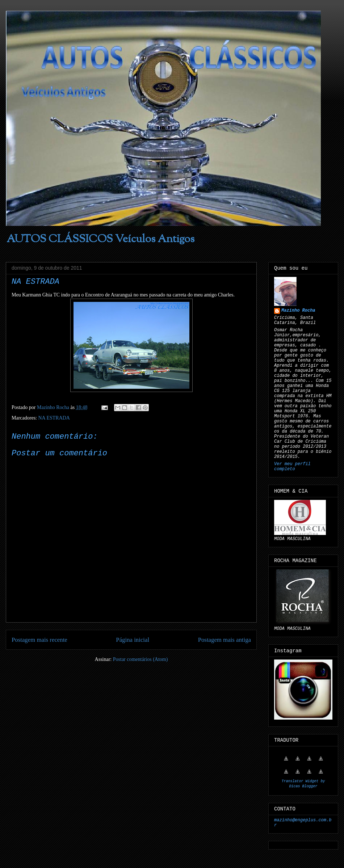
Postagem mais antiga (225, 640)
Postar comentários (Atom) (140, 659)
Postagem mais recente (39, 640)
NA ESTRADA (54, 418)
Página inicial (133, 640)
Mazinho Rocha (298, 311)
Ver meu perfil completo (292, 467)
